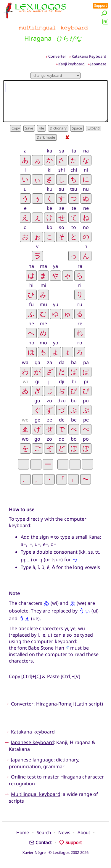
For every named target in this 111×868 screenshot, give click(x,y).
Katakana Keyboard (89, 56)
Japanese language (32, 760)
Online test (23, 777)
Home (23, 832)
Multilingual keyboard (36, 794)
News (64, 832)
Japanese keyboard (32, 742)
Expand (94, 128)
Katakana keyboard (33, 732)
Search (44, 832)
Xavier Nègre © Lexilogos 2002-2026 (55, 852)
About (84, 832)
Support (100, 5)
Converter (57, 56)
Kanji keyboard (72, 64)
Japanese (98, 64)
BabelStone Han (46, 648)
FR (105, 22)
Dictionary (58, 128)
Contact (40, 842)
